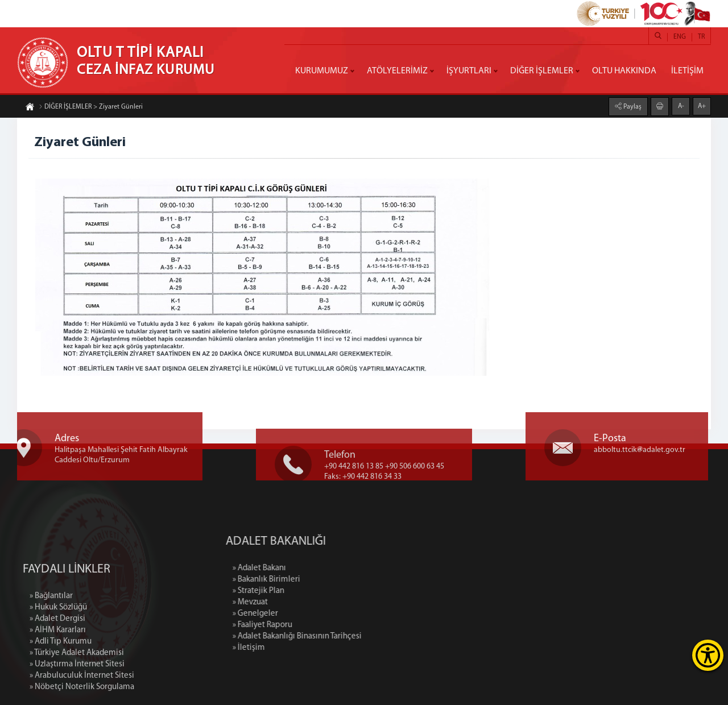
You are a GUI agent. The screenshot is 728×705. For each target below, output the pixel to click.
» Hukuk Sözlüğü (58, 654)
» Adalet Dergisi (57, 665)
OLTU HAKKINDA (624, 71)
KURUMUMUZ (322, 71)
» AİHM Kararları (58, 677)
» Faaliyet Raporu (312, 625)
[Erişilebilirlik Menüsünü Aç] (708, 655)
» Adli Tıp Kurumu (61, 688)
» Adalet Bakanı (309, 568)
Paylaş (632, 106)
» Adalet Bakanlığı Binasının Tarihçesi (347, 636)
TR (701, 37)
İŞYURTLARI (469, 71)
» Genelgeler (305, 614)
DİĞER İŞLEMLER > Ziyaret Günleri (91, 107)
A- (681, 106)
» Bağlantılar (51, 643)
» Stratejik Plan (308, 591)
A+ (702, 106)
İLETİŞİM (687, 71)
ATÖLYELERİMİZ (397, 71)
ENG (680, 37)
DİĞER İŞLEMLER (542, 71)
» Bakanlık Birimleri (316, 580)
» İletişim (298, 648)
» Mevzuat (300, 602)
